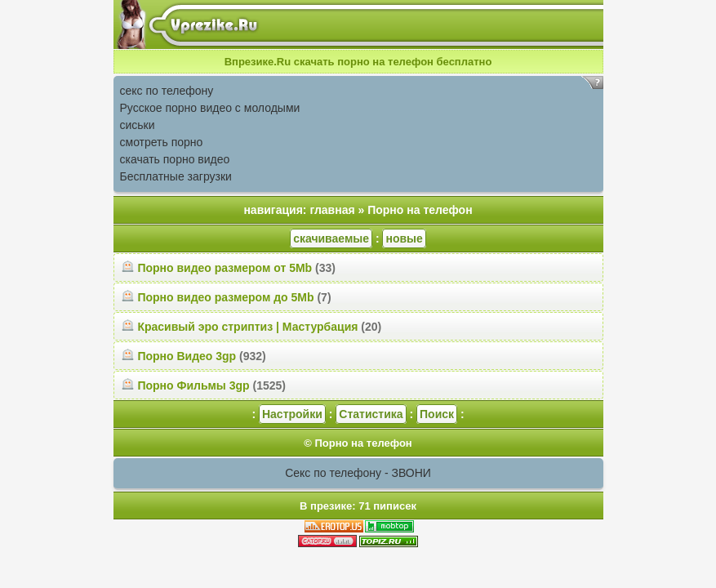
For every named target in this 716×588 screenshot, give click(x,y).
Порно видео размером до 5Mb (225, 297)
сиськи (138, 125)
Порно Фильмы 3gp (193, 385)
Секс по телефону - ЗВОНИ (358, 473)
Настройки (292, 414)
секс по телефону (167, 91)
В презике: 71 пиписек (358, 506)
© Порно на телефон (358, 443)
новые (404, 238)
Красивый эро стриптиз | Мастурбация (247, 327)
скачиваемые (331, 238)
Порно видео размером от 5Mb (225, 268)
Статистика (371, 414)
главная (332, 210)
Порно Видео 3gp (187, 356)
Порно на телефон (420, 210)
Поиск (437, 414)
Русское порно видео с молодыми (210, 108)
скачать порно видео (175, 159)
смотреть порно (162, 142)
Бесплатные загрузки (176, 176)
